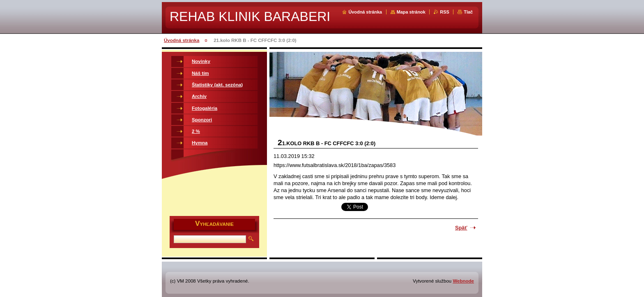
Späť (461, 228)
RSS (444, 12)
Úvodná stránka (365, 12)
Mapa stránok (411, 12)
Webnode (463, 281)
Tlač (468, 12)
